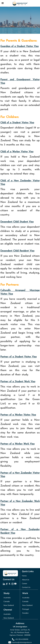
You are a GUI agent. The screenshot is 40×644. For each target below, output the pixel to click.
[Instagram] (13, 584)
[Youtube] (16, 584)
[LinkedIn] (4, 584)
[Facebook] (7, 584)
